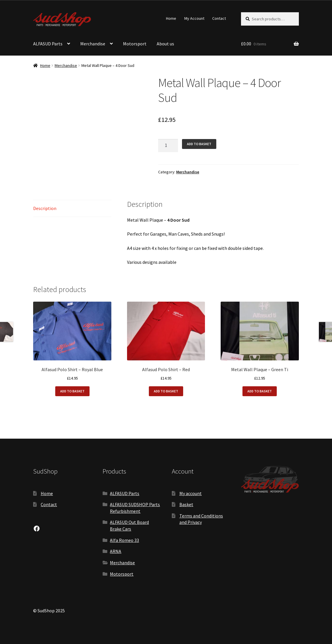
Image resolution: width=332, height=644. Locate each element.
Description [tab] (45, 208)
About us (165, 44)
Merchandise (93, 44)
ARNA (116, 551)
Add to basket (199, 144)
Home (171, 18)
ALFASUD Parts (48, 44)
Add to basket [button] (72, 391)
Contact (219, 18)
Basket (186, 504)
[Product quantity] (168, 146)
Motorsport (135, 44)
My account (191, 493)
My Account (194, 18)
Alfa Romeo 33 (124, 540)
